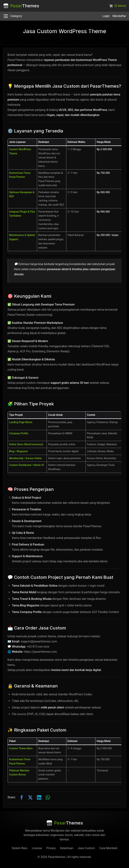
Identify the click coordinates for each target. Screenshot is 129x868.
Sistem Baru (20, 848)
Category (12, 16)
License (37, 848)
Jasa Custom (86, 848)
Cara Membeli (108, 848)
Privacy (51, 848)
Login (106, 16)
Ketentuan (67, 848)
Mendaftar (119, 16)
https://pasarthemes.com (40, 652)
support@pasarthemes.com (39, 641)
